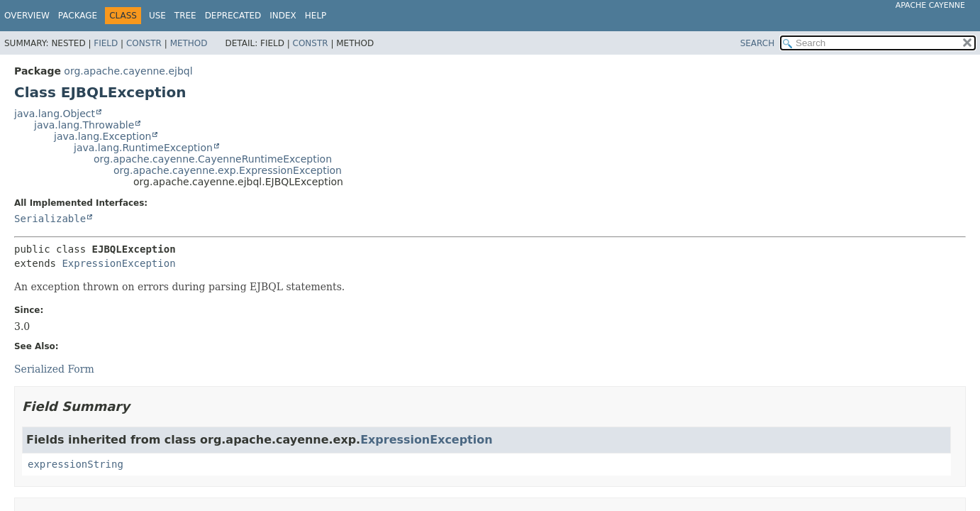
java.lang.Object (55, 114)
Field (106, 43)
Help (316, 16)
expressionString (76, 464)
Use (157, 16)
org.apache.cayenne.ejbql (128, 71)
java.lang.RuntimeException (143, 148)
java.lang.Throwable (84, 125)
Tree (185, 16)
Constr (144, 43)
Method (189, 43)
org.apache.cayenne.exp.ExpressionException (228, 170)
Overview (27, 16)
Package (78, 16)
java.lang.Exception (102, 136)
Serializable (50, 219)
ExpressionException (118, 263)
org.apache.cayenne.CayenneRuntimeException (213, 159)
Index (283, 16)
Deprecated (233, 16)
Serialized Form (54, 369)
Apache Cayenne (930, 5)
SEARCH (758, 43)
